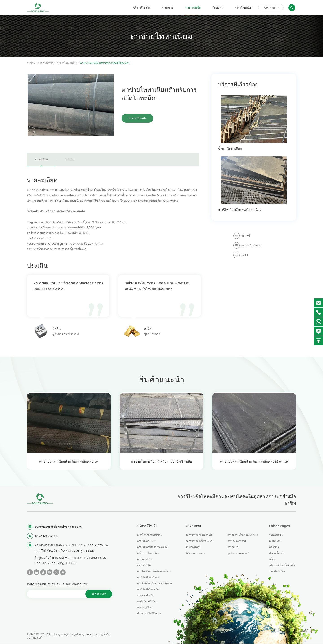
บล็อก (272, 559)
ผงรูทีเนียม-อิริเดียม (147, 602)
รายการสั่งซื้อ (193, 8)
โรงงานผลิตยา (193, 547)
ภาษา (271, 8)
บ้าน (33, 63)
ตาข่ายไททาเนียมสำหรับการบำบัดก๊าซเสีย (161, 461)
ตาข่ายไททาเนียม (67, 63)
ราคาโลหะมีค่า (244, 8)
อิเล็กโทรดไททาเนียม (148, 553)
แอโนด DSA (144, 565)
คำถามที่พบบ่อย (277, 553)
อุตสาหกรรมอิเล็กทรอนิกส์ (199, 541)
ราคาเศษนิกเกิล (145, 596)
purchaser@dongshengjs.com (58, 527)
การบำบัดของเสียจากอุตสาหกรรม (155, 583)
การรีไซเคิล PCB (146, 541)
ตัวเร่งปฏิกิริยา (145, 608)
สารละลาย (168, 8)
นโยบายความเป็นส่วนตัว (282, 565)
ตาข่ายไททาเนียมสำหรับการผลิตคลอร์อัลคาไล (254, 461)
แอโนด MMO (145, 559)
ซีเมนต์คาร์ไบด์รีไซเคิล (149, 614)
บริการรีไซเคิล (141, 8)
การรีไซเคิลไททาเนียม (149, 590)
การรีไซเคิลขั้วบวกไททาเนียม (152, 547)
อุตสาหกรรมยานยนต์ (238, 553)
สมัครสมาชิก (99, 594)
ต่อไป (241, 255)
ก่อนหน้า (242, 236)
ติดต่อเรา (218, 8)
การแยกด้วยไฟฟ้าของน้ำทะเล (243, 535)
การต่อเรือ (233, 547)
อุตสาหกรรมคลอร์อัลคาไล (199, 535)
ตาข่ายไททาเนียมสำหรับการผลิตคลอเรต (69, 461)
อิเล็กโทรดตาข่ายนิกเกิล (149, 535)
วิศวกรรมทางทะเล (195, 553)
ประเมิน (70, 159)
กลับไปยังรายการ (247, 245)
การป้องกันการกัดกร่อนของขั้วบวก (155, 571)
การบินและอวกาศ (237, 541)
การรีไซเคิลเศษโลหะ (148, 577)
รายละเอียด (41, 159)
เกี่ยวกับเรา (275, 541)
